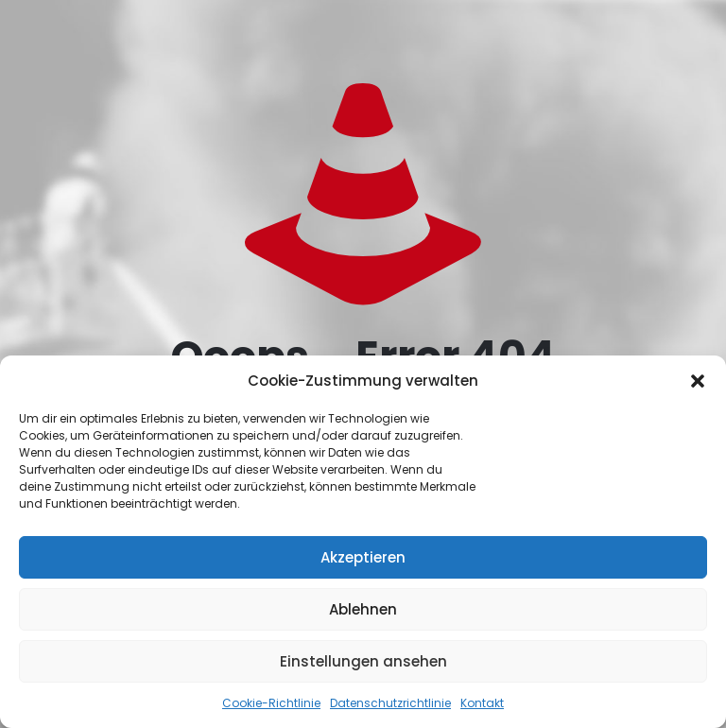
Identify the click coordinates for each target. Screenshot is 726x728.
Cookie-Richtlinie (271, 703)
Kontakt (482, 703)
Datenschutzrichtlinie (390, 703)
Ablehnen (363, 609)
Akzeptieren (363, 557)
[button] (698, 381)
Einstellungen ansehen (363, 661)
